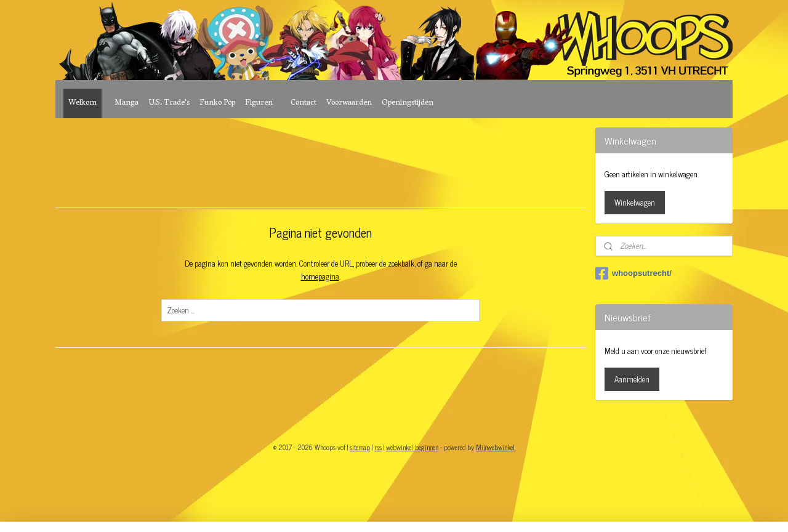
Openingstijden (408, 103)
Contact (304, 103)
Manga (127, 103)
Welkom (82, 103)
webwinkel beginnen (412, 447)
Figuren (259, 103)
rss (378, 447)
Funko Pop (217, 103)
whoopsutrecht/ (633, 273)
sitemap (360, 447)
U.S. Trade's (169, 103)
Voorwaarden (349, 103)
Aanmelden (632, 379)
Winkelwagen (635, 202)
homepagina (320, 276)
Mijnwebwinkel (495, 447)
